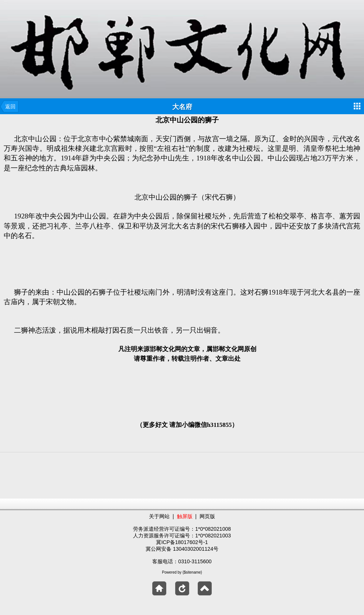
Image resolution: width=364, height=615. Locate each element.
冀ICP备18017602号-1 (182, 542)
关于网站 (159, 516)
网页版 (207, 516)
